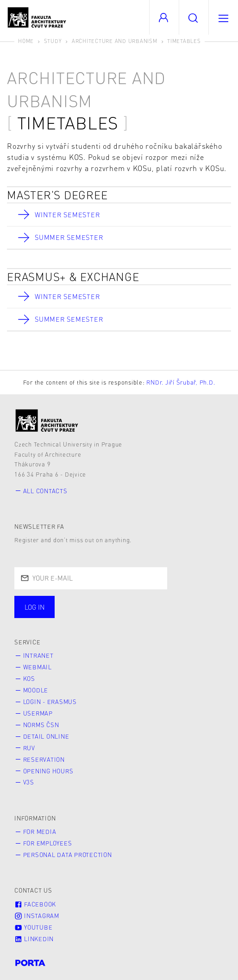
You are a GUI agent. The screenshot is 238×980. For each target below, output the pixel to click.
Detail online (46, 736)
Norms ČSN (41, 725)
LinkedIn (34, 939)
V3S (29, 782)
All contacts (45, 491)
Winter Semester (67, 214)
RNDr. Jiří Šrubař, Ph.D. (181, 382)
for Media (40, 832)
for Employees (48, 843)
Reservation (44, 759)
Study (53, 41)
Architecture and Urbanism (115, 41)
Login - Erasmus (50, 702)
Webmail (38, 667)
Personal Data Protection (68, 855)
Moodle (36, 690)
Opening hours (48, 771)
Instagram (37, 916)
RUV (29, 748)
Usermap (38, 713)
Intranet (38, 655)
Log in (35, 607)
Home (26, 41)
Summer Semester (69, 237)
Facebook (35, 904)
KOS (29, 679)
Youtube (33, 927)
